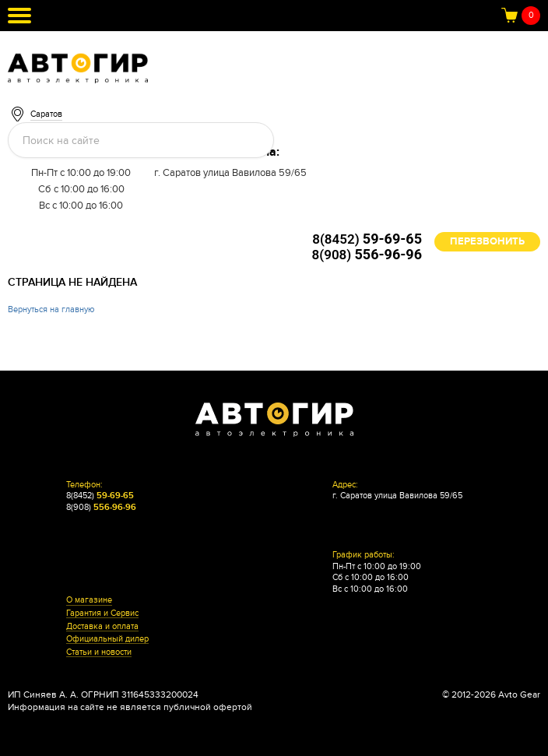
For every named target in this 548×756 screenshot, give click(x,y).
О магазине (89, 600)
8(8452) (367, 239)
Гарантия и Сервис (102, 614)
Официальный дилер (107, 639)
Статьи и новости (99, 652)
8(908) (367, 255)
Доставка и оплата (102, 627)
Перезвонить (487, 241)
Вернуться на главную (51, 309)
